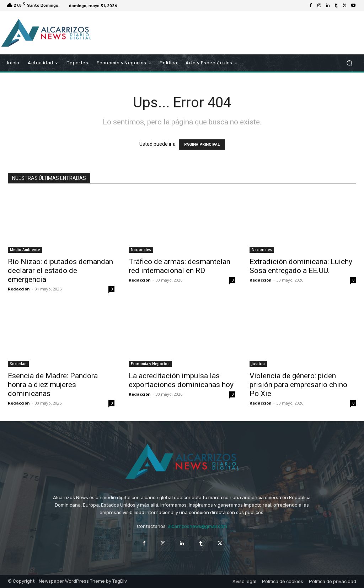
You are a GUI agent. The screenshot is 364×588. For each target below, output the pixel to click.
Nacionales (141, 250)
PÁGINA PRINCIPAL (202, 145)
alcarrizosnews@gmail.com (197, 526)
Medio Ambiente (25, 250)
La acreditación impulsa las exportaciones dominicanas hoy (181, 380)
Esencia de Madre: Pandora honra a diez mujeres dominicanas (53, 385)
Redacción (19, 289)
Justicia (258, 364)
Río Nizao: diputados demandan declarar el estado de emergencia (60, 271)
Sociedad (18, 364)
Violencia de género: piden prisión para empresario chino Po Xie (298, 385)
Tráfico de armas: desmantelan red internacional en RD (180, 266)
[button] (349, 63)
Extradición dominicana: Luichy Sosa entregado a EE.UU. (301, 266)
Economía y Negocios (150, 364)
